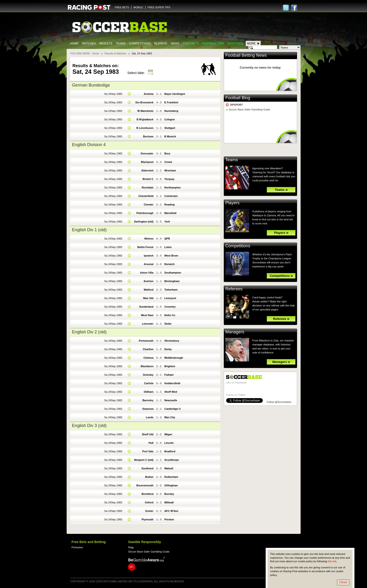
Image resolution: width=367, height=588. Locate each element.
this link (332, 561)
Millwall (169, 502)
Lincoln (169, 443)
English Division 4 (89, 145)
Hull (151, 443)
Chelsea (148, 358)
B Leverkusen (145, 128)
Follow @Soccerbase (279, 402)
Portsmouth (146, 341)
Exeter (150, 511)
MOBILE (138, 7)
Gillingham (171, 485)
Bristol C (148, 179)
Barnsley (148, 400)
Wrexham (170, 170)
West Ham (147, 315)
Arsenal (149, 264)
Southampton (173, 273)
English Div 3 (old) (89, 426)
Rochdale (148, 187)
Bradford (170, 451)
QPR (167, 239)
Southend (147, 468)
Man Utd (148, 298)
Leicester (148, 324)
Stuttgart (170, 128)
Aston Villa (147, 273)
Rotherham (171, 477)
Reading (169, 205)
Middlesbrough (174, 358)
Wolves (149, 239)
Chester (149, 205)
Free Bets (191, 44)
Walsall (169, 468)
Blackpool (147, 162)
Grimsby (148, 375)
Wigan (168, 434)
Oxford (149, 502)
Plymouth (147, 519)
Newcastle (171, 400)
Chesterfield (146, 196)
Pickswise (77, 547)
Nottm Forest (145, 247)
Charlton (148, 349)
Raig (131, 547)
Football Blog (238, 98)
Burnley (169, 494)
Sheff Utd (148, 434)
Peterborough (145, 213)
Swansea (148, 409)
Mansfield (170, 213)
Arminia (149, 94)
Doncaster (147, 153)
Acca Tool (235, 44)
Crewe (168, 162)
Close (343, 582)
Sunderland (146, 307)
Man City (170, 417)
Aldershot (147, 170)
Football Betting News (246, 55)
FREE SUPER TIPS (159, 7)
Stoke (168, 324)
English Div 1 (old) (89, 230)
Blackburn (147, 366)
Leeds (150, 417)
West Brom (171, 256)
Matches (89, 44)
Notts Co (170, 315)
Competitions (140, 44)
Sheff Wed (171, 392)
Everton (149, 281)
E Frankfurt (171, 102)
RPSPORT (237, 105)
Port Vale (148, 451)
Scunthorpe (171, 460)
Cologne (169, 119)
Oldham (149, 392)
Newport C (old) (144, 460)
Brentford (147, 494)
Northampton (172, 187)
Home (74, 44)
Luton (168, 247)
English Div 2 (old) (89, 332)
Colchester (171, 196)
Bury (167, 153)
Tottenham (171, 290)
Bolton (149, 477)
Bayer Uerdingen (175, 94)
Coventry (170, 307)
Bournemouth (145, 485)
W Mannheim (145, 111)
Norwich (169, 264)
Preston (169, 519)
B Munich (170, 136)
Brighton (170, 366)
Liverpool (170, 298)
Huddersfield (172, 383)
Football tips (213, 44)
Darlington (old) (144, 222)
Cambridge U (172, 409)
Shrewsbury (172, 341)
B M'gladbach (145, 119)
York (167, 222)
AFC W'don (171, 511)
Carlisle (149, 383)
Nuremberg (171, 111)
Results (106, 44)
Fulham (169, 375)
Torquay (169, 179)
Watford (149, 290)
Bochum (148, 136)
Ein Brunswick (144, 102)
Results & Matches (116, 53)
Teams (121, 44)
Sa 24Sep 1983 (113, 94)
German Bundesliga (91, 85)
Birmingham (172, 281)
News (175, 44)
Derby (168, 349)
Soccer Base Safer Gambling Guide (250, 109)
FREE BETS (122, 7)
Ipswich (149, 256)
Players (161, 44)
